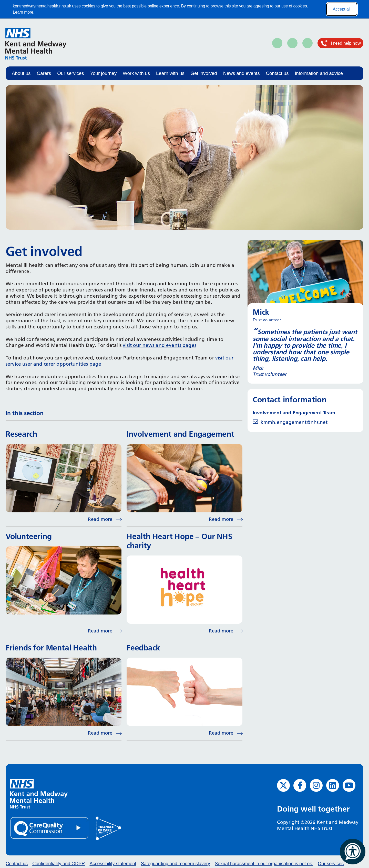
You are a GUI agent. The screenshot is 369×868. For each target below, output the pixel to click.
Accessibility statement (113, 864)
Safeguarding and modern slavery (176, 864)
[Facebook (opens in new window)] (300, 785)
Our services (70, 73)
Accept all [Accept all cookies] (342, 9)
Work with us (136, 73)
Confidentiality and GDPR (59, 864)
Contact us (277, 73)
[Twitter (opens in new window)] (283, 785)
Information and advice (319, 73)
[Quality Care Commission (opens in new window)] (50, 828)
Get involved (204, 73)
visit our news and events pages (160, 345)
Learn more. (24, 12)
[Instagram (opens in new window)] (316, 785)
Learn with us (170, 73)
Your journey (103, 73)
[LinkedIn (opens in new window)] (333, 785)
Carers (44, 73)
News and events (242, 73)
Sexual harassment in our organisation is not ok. (264, 864)
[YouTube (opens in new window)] (349, 785)
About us (21, 73)
